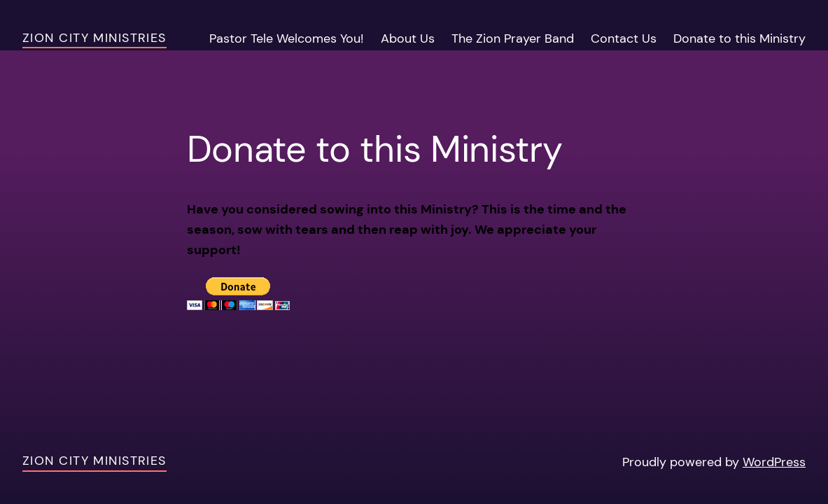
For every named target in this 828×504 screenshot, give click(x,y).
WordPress (774, 462)
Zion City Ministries (94, 38)
